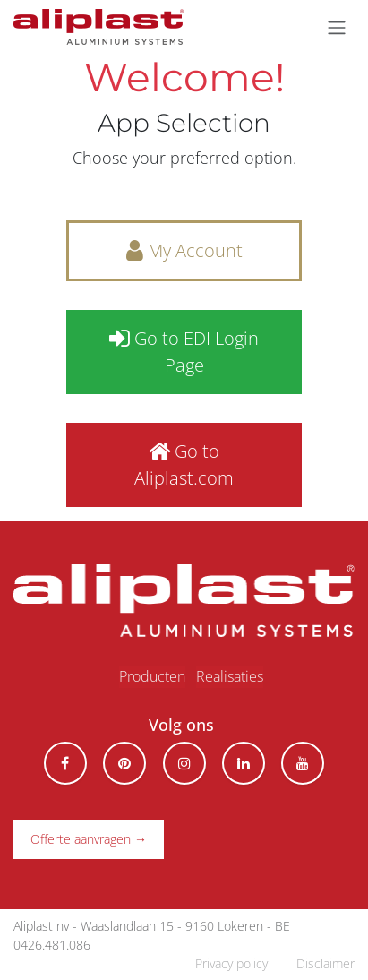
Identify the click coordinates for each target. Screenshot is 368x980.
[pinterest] (124, 763)
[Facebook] (65, 763)
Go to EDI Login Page (184, 352)
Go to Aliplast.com (184, 464)
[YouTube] (303, 763)
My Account (184, 250)
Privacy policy (231, 963)
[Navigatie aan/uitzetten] (337, 27)
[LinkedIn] (244, 763)
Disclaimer (325, 963)
